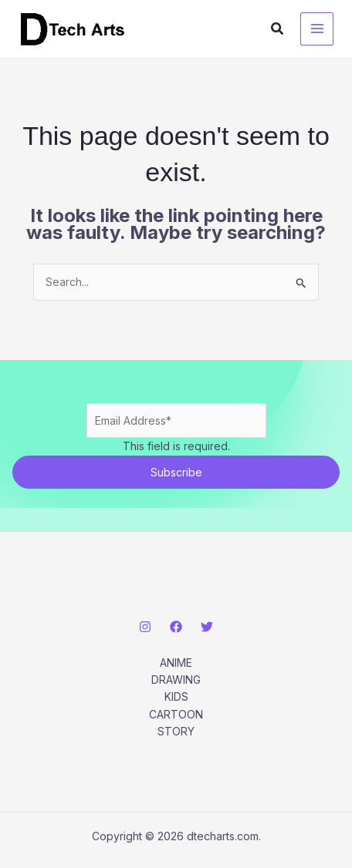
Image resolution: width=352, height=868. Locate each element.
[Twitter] (207, 627)
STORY (176, 731)
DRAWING (176, 680)
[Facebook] (176, 627)
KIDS (176, 696)
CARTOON (176, 714)
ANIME (176, 663)
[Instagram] (145, 627)
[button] (278, 29)
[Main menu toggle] (317, 29)
